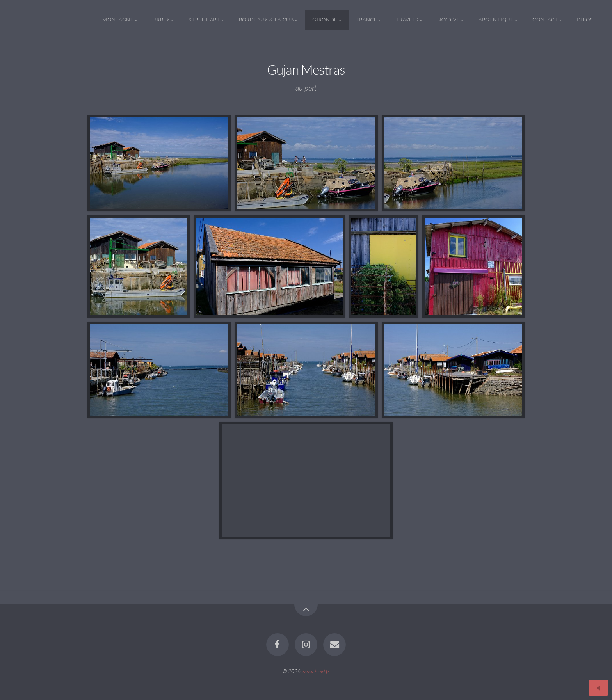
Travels (407, 20)
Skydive (448, 20)
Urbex (161, 20)
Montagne (118, 20)
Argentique (496, 20)
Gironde (325, 20)
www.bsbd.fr (316, 671)
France (367, 20)
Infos (585, 20)
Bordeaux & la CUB (266, 20)
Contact (545, 20)
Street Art (204, 20)
